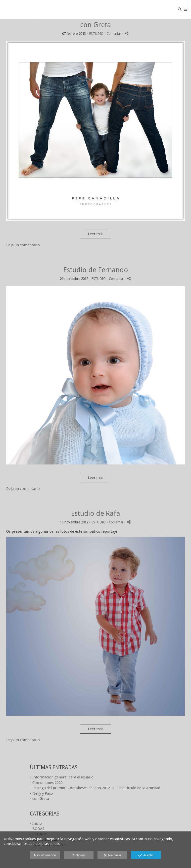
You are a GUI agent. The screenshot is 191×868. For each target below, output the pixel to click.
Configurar (79, 855)
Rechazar (112, 856)
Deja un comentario (23, 245)
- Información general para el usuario (62, 777)
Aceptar (146, 856)
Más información (45, 855)
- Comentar (113, 34)
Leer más (96, 234)
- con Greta (39, 799)
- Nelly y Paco (41, 793)
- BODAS (37, 829)
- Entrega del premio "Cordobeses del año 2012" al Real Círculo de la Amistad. (95, 788)
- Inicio (36, 823)
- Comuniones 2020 (46, 783)
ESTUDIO (96, 34)
